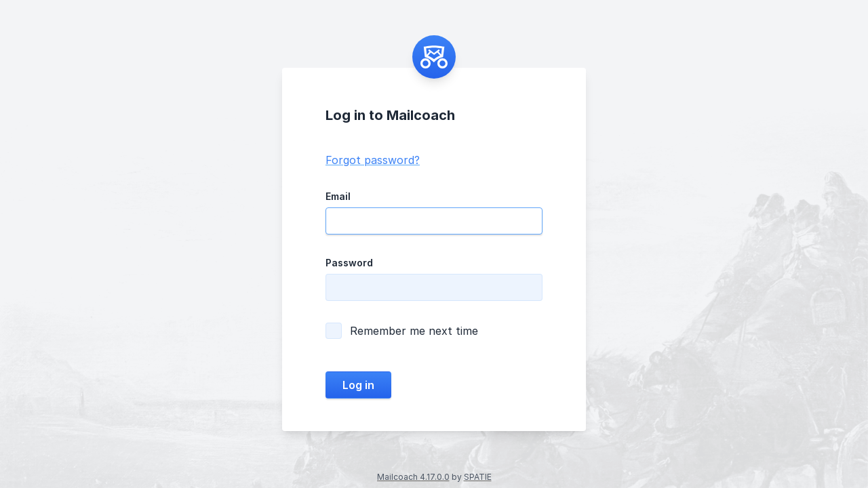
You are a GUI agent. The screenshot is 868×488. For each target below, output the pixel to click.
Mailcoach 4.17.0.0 (413, 477)
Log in (358, 385)
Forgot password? (373, 160)
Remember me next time (402, 331)
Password (349, 263)
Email (338, 196)
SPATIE (478, 477)
